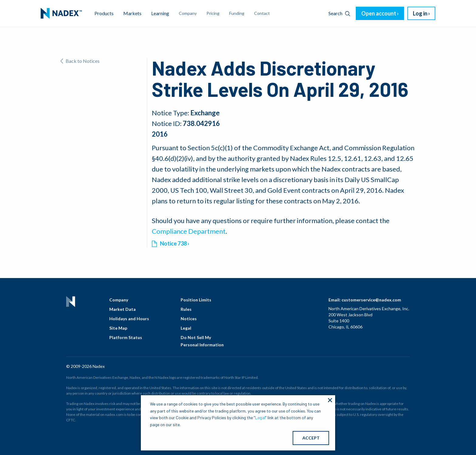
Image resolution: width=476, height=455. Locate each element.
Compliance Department (189, 231)
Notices (189, 319)
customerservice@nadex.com (371, 300)
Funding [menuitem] (237, 13)
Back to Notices (80, 61)
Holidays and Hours (129, 319)
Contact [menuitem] (262, 13)
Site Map (118, 328)
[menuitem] (61, 13)
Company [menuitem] (188, 13)
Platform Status (126, 337)
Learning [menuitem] (160, 13)
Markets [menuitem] (132, 13)
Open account (379, 13)
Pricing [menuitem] (213, 13)
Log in (420, 13)
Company (119, 300)
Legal (186, 328)
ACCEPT (311, 438)
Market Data (122, 309)
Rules (186, 309)
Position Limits (196, 300)
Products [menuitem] (104, 13)
